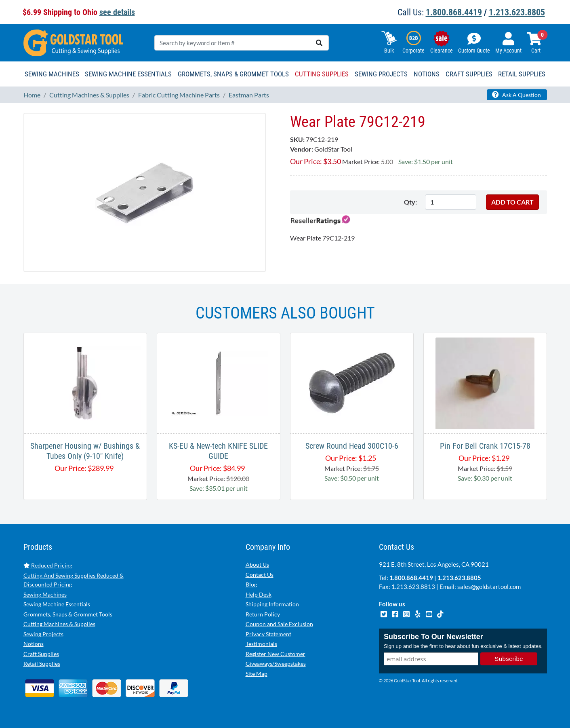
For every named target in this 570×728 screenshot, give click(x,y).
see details (117, 12)
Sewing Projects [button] (381, 74)
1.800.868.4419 (454, 12)
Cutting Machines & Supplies (59, 624)
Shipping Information (272, 604)
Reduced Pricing (48, 565)
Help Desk (259, 594)
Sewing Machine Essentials (57, 604)
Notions (34, 644)
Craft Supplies (41, 654)
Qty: (410, 202)
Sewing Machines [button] (52, 74)
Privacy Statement (268, 634)
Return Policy (263, 614)
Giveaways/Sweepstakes (276, 664)
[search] (319, 43)
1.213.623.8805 (517, 12)
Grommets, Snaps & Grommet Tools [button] (233, 74)
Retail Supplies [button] (522, 74)
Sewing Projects (43, 634)
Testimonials (261, 644)
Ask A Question (516, 95)
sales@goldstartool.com (489, 587)
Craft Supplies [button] (469, 74)
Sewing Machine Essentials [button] (128, 74)
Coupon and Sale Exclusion (279, 624)
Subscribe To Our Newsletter (433, 637)
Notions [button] (427, 74)
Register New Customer (276, 654)
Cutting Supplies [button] (322, 74)
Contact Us (260, 575)
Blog (251, 584)
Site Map (257, 674)
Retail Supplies (42, 664)
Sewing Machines (45, 594)
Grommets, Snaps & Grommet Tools (68, 614)
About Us (257, 564)
